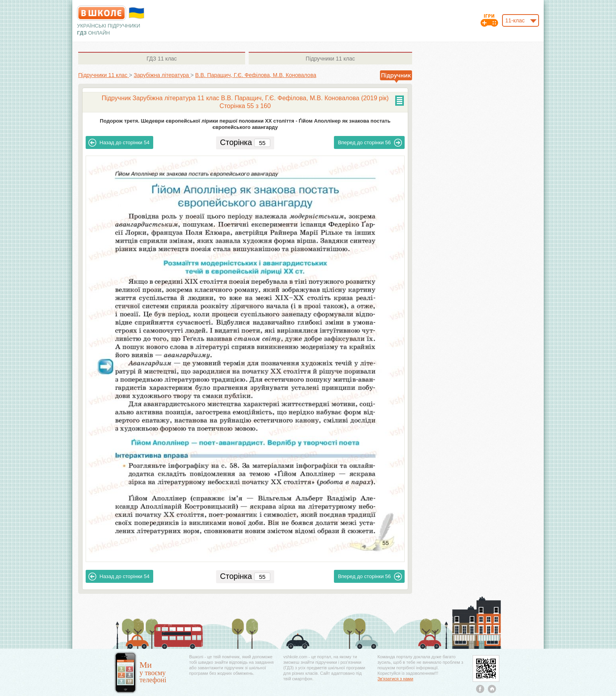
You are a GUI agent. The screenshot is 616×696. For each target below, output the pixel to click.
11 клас (162, 59)
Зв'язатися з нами (395, 679)
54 (119, 143)
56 (370, 143)
